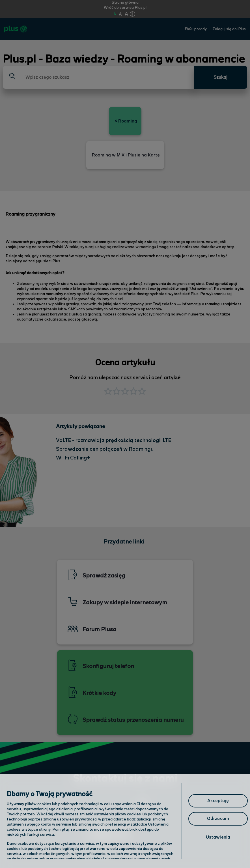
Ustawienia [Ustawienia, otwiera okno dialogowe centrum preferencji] (218, 837)
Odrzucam (218, 819)
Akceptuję (218, 801)
